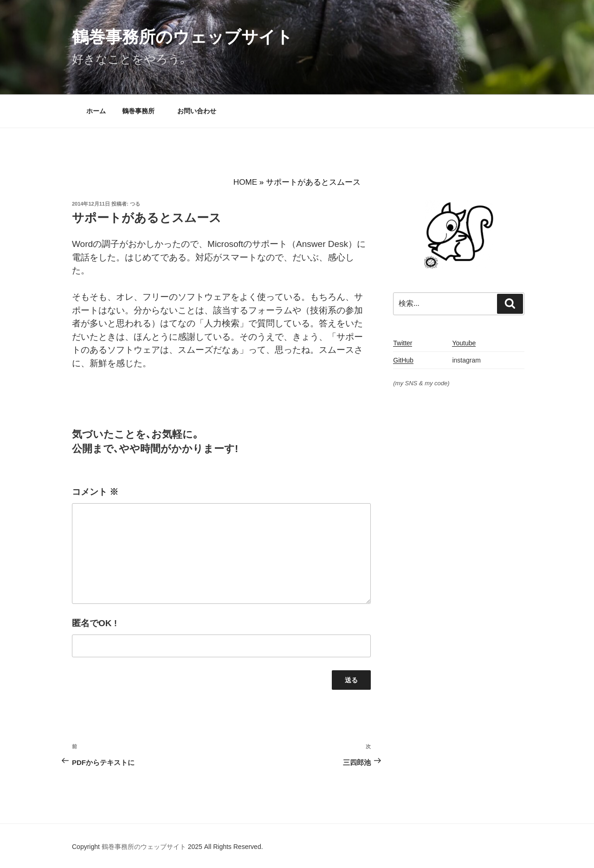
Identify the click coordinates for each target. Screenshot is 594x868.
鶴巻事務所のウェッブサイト (182, 37)
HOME (245, 182)
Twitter (403, 343)
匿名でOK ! (94, 623)
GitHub (403, 360)
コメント (95, 492)
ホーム (96, 111)
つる (135, 204)
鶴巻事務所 (142, 111)
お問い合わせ (197, 111)
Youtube (464, 343)
